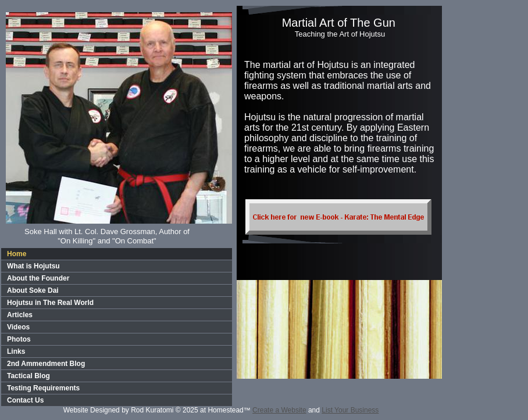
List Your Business (350, 410)
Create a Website (279, 410)
